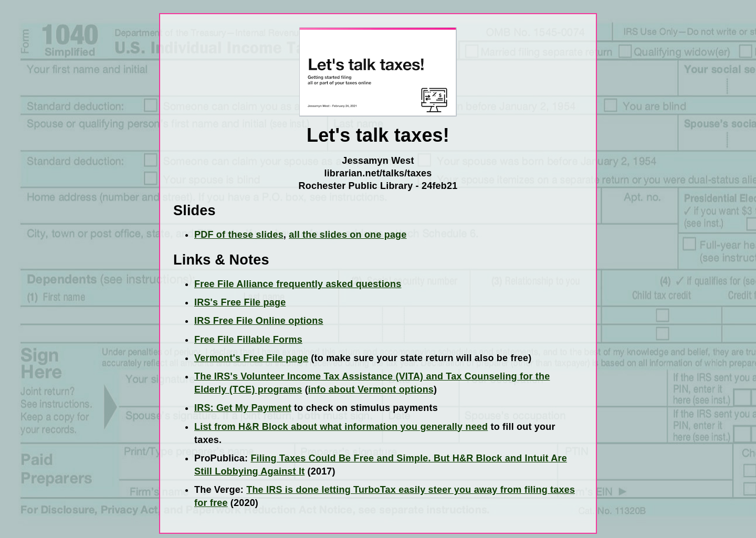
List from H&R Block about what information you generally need (341, 427)
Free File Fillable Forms (248, 340)
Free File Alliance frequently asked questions (298, 284)
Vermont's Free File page (251, 358)
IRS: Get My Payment (243, 408)
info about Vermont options (371, 389)
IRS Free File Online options (259, 321)
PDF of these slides (239, 235)
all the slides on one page (348, 235)
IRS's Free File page (240, 302)
